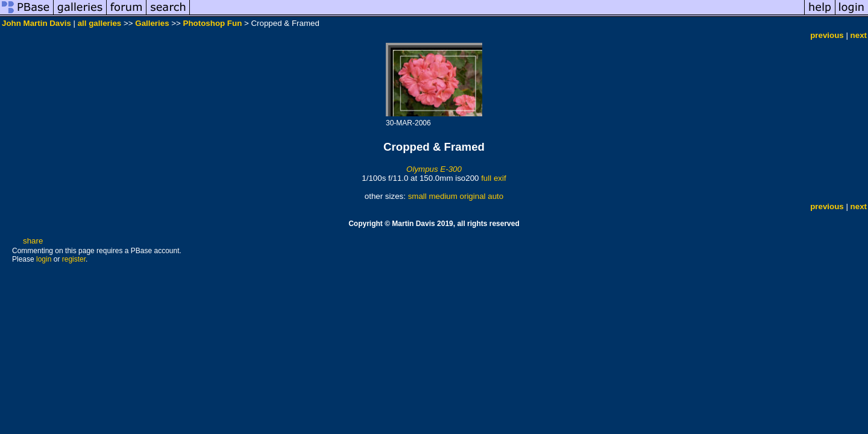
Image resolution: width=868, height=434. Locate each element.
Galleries (152, 23)
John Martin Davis (36, 23)
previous (827, 35)
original (473, 196)
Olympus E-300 (434, 169)
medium (443, 196)
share (33, 241)
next (859, 35)
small (417, 196)
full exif (493, 178)
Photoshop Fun (213, 23)
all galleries (100, 23)
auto (495, 196)
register (74, 259)
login (44, 259)
